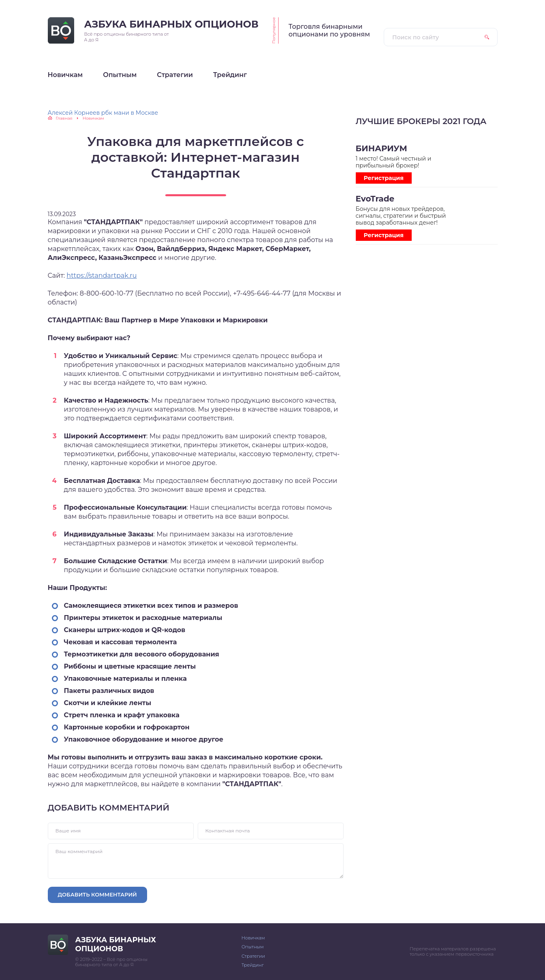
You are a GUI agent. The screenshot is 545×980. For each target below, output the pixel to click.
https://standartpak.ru (102, 276)
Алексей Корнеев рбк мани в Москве (103, 113)
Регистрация (384, 178)
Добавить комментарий (97, 894)
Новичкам (253, 938)
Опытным (253, 947)
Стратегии (253, 956)
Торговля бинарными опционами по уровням (329, 30)
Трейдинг (253, 965)
